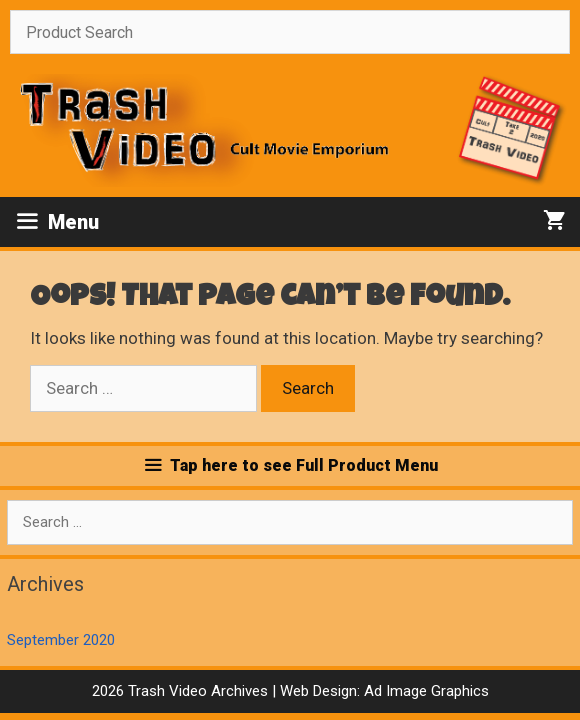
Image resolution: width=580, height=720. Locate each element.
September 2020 (61, 640)
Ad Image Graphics (424, 691)
